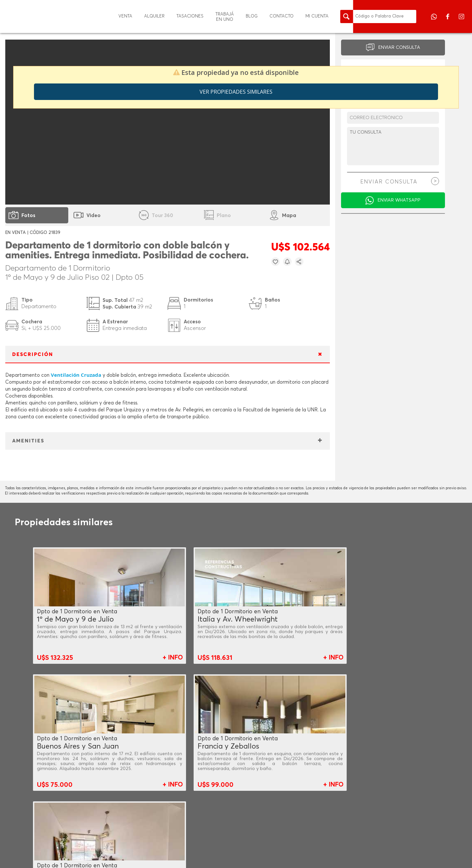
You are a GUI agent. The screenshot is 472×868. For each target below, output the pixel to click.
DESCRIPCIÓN (33, 354)
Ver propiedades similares (236, 92)
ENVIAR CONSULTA (399, 48)
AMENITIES (28, 441)
